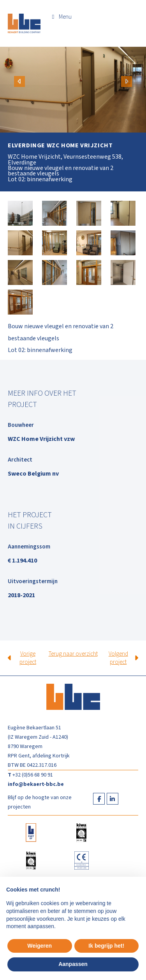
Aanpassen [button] (73, 964)
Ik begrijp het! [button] (106, 946)
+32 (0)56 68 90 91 (33, 775)
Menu (65, 17)
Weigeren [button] (40, 946)
